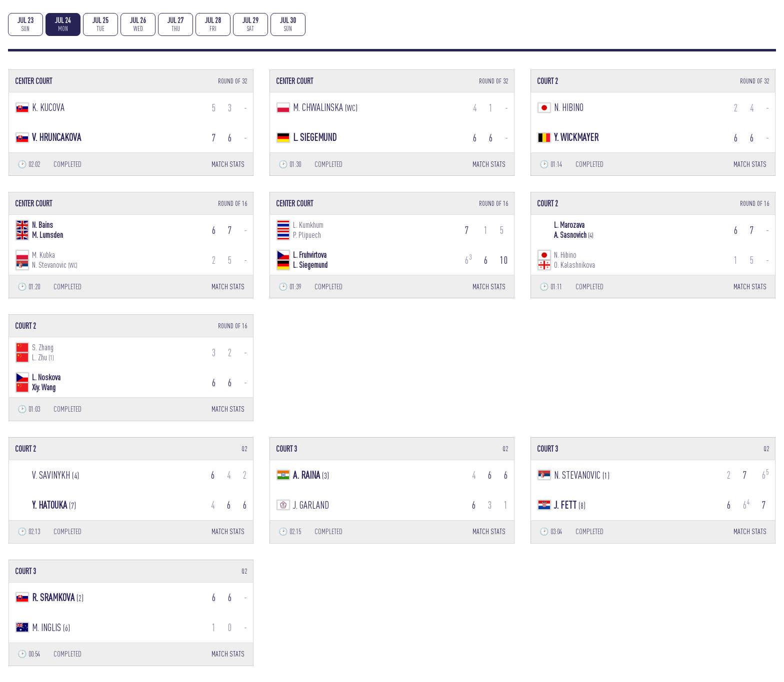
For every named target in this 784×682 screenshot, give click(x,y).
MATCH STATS (228, 164)
